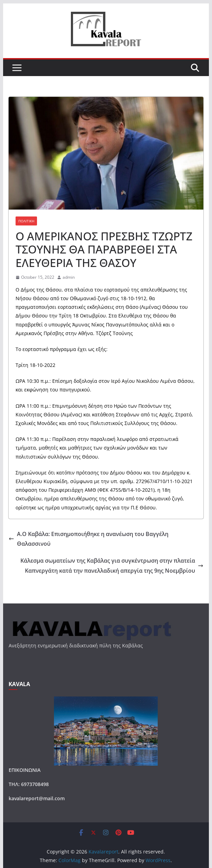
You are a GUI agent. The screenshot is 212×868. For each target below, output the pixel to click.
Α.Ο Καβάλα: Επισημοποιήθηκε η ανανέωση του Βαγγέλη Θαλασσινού (89, 539)
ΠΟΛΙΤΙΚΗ (26, 221)
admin (69, 277)
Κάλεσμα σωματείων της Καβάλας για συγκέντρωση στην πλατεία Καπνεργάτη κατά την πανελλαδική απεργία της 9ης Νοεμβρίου (112, 566)
